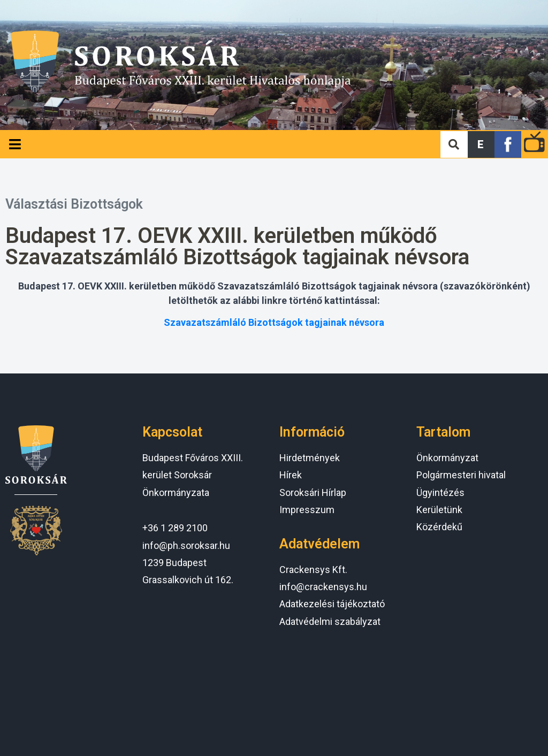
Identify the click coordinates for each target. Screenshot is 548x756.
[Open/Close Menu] (15, 144)
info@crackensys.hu (323, 587)
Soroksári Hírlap (313, 492)
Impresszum (307, 510)
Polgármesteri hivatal (461, 475)
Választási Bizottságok (74, 204)
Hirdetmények (310, 458)
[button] (481, 144)
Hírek (291, 475)
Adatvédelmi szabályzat (330, 621)
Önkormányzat (447, 458)
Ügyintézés (440, 492)
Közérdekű (439, 527)
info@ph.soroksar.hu (186, 545)
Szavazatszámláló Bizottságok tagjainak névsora (274, 322)
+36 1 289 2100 (175, 528)
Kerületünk (439, 510)
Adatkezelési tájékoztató (332, 604)
